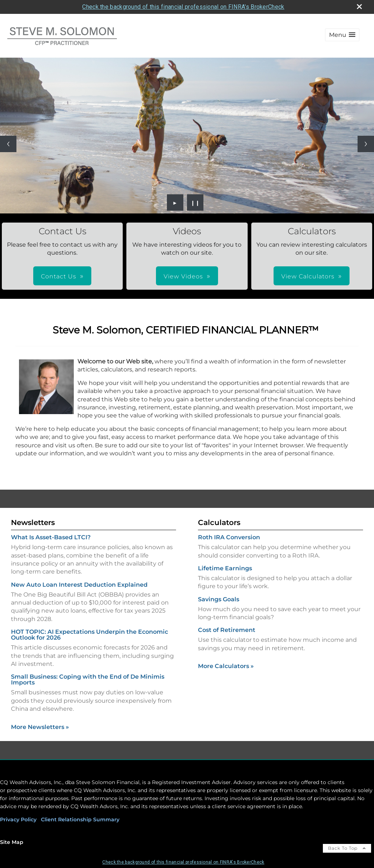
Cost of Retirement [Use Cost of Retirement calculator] (227, 630)
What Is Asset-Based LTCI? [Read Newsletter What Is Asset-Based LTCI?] (51, 537)
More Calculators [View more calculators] (226, 666)
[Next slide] (366, 144)
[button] (342, 35)
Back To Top (347, 848)
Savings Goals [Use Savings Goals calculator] (219, 599)
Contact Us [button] (59, 276)
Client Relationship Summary (80, 819)
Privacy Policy (18, 819)
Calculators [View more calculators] (219, 522)
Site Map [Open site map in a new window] (12, 842)
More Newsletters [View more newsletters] (40, 727)
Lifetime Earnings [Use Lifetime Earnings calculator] (225, 568)
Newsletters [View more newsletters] (33, 522)
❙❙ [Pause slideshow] (195, 202)
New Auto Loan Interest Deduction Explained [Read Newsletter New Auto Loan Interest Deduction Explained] (79, 585)
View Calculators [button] (308, 276)
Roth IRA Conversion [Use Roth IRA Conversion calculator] (229, 537)
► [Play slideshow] (175, 202)
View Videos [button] (183, 276)
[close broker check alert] (359, 7)
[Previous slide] (8, 144)
